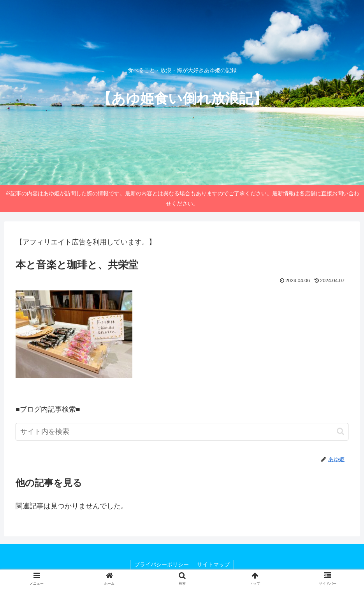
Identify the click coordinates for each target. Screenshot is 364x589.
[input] (182, 432)
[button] (340, 431)
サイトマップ (213, 564)
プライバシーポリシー (162, 564)
